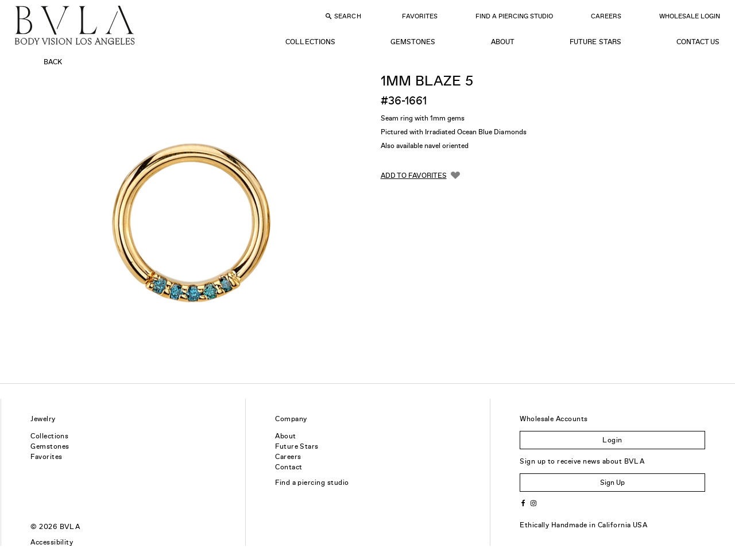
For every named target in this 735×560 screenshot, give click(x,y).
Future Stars (595, 42)
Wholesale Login (690, 16)
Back (53, 62)
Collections (310, 42)
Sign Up (612, 483)
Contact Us (698, 42)
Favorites (420, 16)
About (503, 42)
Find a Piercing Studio (514, 16)
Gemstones (413, 42)
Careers (606, 16)
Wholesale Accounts (554, 419)
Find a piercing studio (312, 483)
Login (612, 440)
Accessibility (52, 542)
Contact (289, 467)
